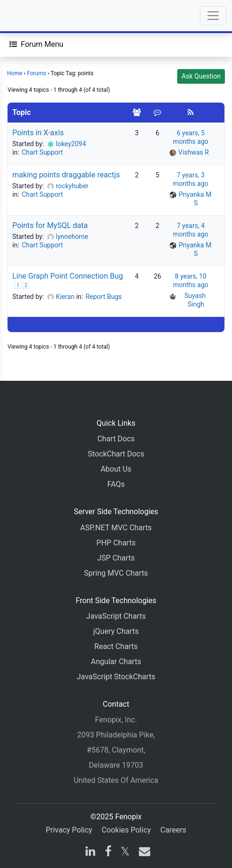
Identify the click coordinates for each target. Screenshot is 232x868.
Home (15, 73)
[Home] (34, 16)
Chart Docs (116, 439)
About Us (116, 469)
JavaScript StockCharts (116, 677)
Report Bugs (104, 297)
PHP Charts (116, 543)
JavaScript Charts (116, 616)
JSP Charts (116, 558)
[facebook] (108, 853)
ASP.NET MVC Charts (116, 528)
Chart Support (42, 152)
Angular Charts (116, 662)
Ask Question (201, 76)
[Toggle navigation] (213, 16)
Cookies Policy (126, 830)
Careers (173, 830)
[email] (143, 853)
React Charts (116, 646)
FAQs (116, 484)
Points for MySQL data (50, 225)
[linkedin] (90, 853)
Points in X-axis (38, 133)
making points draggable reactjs (66, 175)
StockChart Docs (116, 454)
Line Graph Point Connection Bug (68, 276)
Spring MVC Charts (116, 573)
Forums (37, 73)
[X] (125, 853)
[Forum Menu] (36, 44)
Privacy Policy (69, 830)
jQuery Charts (116, 631)
